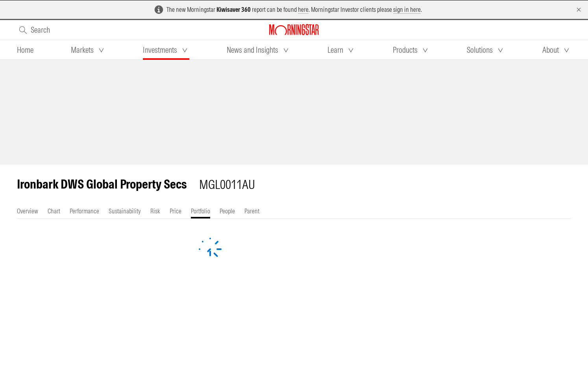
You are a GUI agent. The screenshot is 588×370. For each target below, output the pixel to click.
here (303, 9)
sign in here (407, 9)
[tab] (25, 50)
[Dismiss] (579, 10)
